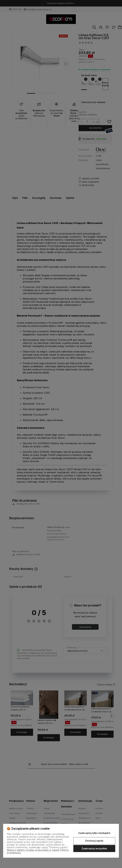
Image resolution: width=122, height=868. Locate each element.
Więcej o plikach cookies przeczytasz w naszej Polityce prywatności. (38, 851)
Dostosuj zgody (94, 841)
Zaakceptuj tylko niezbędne (94, 833)
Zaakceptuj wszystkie (94, 849)
